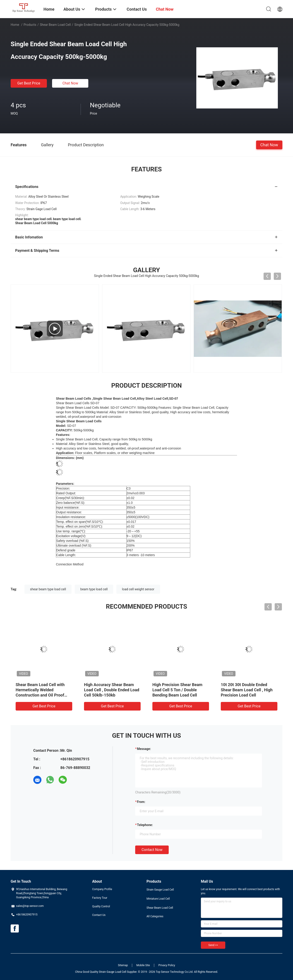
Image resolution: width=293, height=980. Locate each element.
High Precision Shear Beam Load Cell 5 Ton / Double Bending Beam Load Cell (177, 690)
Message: (144, 749)
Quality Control (101, 906)
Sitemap (123, 965)
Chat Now (70, 83)
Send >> (213, 945)
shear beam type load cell (48, 589)
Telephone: (145, 825)
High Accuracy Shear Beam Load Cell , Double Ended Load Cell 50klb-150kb (112, 690)
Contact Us (99, 915)
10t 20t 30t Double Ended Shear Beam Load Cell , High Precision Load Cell (247, 690)
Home (15, 25)
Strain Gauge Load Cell (160, 890)
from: (141, 802)
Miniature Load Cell (158, 899)
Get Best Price (29, 83)
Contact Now (152, 850)
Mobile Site (143, 965)
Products (30, 25)
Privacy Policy (167, 965)
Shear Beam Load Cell (55, 25)
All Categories (155, 916)
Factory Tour (100, 898)
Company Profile (102, 889)
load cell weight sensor (138, 589)
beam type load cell (94, 589)
